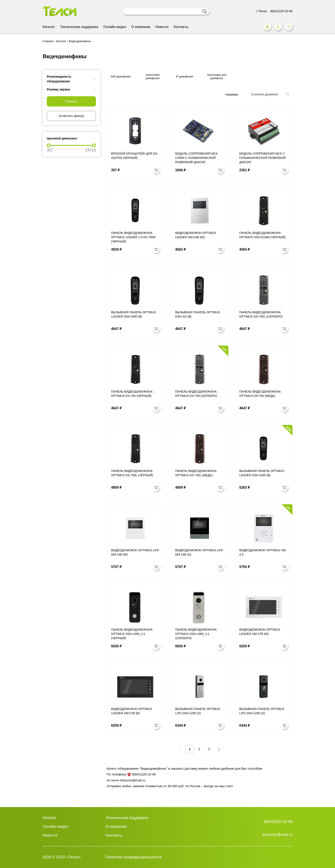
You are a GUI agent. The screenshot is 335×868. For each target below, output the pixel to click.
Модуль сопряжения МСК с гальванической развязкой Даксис (262, 158)
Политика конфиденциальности (134, 857)
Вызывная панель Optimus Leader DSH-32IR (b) (262, 473)
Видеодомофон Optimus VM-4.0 (263, 552)
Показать (71, 101)
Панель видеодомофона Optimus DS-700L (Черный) (132, 473)
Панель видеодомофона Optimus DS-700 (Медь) (260, 394)
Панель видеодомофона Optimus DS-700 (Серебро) (196, 394)
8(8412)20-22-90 (278, 822)
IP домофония (184, 77)
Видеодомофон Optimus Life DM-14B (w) (135, 552)
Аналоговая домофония (152, 77)
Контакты (181, 27)
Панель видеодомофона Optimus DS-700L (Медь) (196, 473)
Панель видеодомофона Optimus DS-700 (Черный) (132, 394)
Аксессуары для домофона (217, 77)
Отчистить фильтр (71, 116)
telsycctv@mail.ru (277, 835)
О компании (141, 27)
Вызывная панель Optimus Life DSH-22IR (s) (198, 711)
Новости (162, 27)
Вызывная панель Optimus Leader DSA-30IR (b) (134, 314)
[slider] (49, 145)
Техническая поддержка (79, 27)
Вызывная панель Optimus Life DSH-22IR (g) (262, 711)
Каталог (49, 27)
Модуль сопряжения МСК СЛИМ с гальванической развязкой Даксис (196, 158)
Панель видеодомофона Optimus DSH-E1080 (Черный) (262, 235)
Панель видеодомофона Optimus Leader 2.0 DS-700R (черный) (133, 237)
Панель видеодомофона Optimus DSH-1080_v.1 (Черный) (132, 634)
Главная (48, 41)
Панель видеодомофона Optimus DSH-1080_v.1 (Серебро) (196, 634)
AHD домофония (120, 77)
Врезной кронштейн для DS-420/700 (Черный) (135, 156)
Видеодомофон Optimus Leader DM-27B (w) (260, 632)
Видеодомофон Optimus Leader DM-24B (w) (196, 235)
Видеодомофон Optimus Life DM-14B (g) (199, 552)
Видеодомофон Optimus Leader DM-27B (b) (132, 711)
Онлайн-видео (115, 27)
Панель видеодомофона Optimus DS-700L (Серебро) (261, 314)
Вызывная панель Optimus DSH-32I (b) (198, 314)
